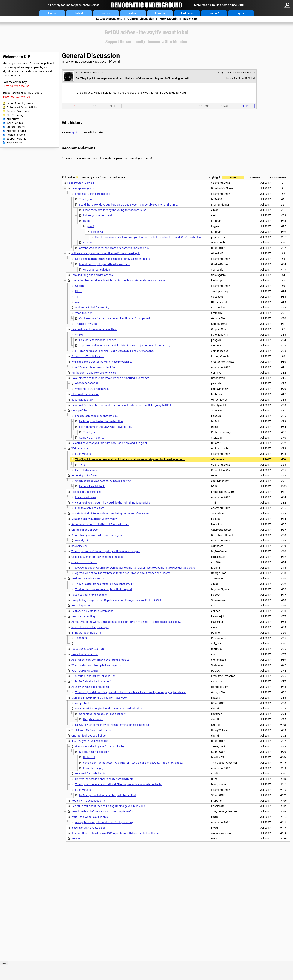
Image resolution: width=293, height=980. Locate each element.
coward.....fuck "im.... (84, 562)
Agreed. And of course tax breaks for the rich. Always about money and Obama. (123, 573)
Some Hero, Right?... (92, 438)
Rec (73, 106)
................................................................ (101, 643)
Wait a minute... (81, 448)
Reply (245, 106)
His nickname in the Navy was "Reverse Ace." (106, 427)
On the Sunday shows (85, 530)
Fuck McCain (169, 19)
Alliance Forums (16, 131)
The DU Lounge (16, 115)
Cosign (80, 286)
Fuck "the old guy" (94, 768)
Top (94, 106)
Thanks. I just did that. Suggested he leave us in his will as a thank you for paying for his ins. (131, 692)
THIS (82, 465)
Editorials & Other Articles (22, 107)
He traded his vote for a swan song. (93, 611)
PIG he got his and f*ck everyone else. (94, 373)
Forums (160, 13)
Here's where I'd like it (92, 486)
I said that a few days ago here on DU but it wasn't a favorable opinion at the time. (128, 205)
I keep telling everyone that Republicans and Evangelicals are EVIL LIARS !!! (117, 600)
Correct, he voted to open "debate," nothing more (104, 779)
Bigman (88, 243)
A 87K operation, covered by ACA (95, 367)
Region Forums (16, 135)
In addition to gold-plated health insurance (105, 264)
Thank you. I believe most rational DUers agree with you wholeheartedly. (119, 784)
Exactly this (82, 541)
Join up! (214, 13)
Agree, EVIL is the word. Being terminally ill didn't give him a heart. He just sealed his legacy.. (127, 622)
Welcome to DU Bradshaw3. (92, 389)
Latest (79, 13)
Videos (133, 13)
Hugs (86, 221)
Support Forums (16, 139)
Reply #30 (190, 19)
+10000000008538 (87, 383)
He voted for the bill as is (90, 774)
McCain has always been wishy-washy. (95, 519)
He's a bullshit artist (87, 470)
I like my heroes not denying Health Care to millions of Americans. (115, 351)
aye (77, 302)
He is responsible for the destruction (101, 421)
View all (115, 62)
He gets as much (93, 719)
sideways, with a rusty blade (88, 828)
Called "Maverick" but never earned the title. (97, 557)
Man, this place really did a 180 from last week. (100, 698)
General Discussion (141, 19)
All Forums (13, 119)
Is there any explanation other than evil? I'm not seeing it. (106, 253)
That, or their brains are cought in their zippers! (104, 589)
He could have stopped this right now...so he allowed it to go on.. (110, 443)
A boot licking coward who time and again (97, 535)
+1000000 (81, 638)
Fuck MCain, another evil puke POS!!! (94, 676)
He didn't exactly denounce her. (98, 340)
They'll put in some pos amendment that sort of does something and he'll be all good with (130, 459)
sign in (74, 132)
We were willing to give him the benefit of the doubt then (109, 709)
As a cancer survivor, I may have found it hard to (100, 660)
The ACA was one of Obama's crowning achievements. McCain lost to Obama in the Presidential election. (134, 568)
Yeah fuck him (84, 313)
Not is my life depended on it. (89, 801)
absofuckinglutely (82, 400)
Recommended (279, 177)
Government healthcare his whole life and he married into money (110, 378)
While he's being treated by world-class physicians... (102, 362)
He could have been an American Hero (94, 329)
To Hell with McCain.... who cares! (92, 730)
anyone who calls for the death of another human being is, (114, 248)
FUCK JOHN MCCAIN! (85, 671)
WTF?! (79, 335)
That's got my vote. (87, 324)
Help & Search (15, 143)
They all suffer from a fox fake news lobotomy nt (104, 584)
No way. (76, 839)
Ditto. (79, 291)
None (233, 177)
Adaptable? (82, 703)
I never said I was (86, 497)
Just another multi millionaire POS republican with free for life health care (115, 833)
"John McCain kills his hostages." (91, 681)
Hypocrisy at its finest (85, 476)
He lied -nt (89, 757)
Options (204, 106)
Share (225, 106)
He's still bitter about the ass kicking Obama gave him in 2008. (109, 806)
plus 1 (91, 226)
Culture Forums (16, 127)
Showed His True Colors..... (88, 356)
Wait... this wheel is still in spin (90, 817)
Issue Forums (15, 123)
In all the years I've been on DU (90, 741)
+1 (77, 297)
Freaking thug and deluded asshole (92, 275)
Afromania (82, 72)
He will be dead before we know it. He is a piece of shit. (104, 811)
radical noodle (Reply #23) (241, 73)
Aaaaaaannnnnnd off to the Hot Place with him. (100, 524)
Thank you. (90, 432)
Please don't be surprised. (87, 492)
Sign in (241, 13)
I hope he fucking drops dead (93, 194)
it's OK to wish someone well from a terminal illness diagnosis (112, 725)
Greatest (106, 13)
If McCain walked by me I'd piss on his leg (100, 746)
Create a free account (16, 86)
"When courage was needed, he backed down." (103, 481)
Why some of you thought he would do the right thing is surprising (111, 503)
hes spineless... (81, 546)
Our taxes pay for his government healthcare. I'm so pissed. (115, 318)
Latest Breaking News (20, 103)
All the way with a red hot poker (90, 687)
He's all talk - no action (85, 654)
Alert (113, 106)
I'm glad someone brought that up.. (97, 416)
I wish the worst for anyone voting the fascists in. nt (114, 210)
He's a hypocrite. (81, 606)
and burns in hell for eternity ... (94, 308)
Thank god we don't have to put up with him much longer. (106, 551)
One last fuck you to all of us (88, 736)
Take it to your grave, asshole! (89, 595)
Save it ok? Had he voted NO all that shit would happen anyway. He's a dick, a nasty (133, 763)
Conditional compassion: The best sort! (103, 714)
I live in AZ (97, 232)
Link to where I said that (90, 508)
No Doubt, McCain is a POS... (89, 649)
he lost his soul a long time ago (90, 627)
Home (52, 13)
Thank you (86, 199)
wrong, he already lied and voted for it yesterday (104, 822)
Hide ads (187, 13)
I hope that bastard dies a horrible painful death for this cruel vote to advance (118, 280)
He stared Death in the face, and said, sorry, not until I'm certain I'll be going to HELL (122, 405)
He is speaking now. (83, 188)
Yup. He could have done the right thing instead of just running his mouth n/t (125, 345)
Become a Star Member (17, 97)
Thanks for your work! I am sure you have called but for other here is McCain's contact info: (149, 237)
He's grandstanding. (84, 616)
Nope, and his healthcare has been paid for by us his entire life (112, 259)
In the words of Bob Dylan (87, 633)
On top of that (80, 410)
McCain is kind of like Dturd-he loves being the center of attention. (111, 513)
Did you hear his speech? (94, 752)
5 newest (256, 177)
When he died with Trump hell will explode (96, 665)
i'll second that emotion (85, 394)
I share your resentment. (98, 215)
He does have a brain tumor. (88, 578)
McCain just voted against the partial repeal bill (108, 795)
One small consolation (97, 270)
